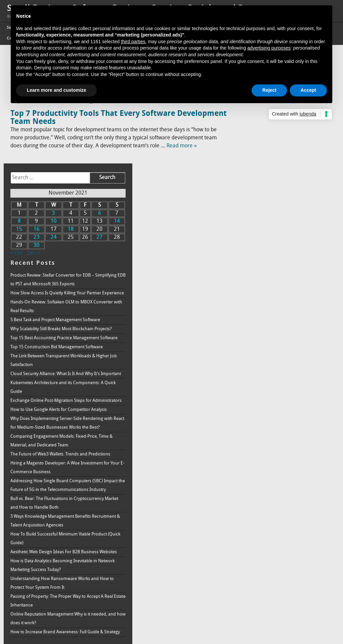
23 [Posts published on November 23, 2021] (260, 119)
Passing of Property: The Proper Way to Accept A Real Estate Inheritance (285, 578)
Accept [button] (308, 90)
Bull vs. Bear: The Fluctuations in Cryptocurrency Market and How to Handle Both (286, 472)
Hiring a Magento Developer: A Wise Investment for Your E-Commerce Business (285, 427)
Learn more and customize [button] (56, 90)
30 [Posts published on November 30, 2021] (260, 127)
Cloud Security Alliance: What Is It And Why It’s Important (284, 295)
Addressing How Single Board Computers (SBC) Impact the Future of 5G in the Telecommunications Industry (285, 450)
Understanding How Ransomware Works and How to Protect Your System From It (283, 560)
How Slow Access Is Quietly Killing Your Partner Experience (284, 188)
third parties (133, 42)
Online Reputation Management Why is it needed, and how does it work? (279, 596)
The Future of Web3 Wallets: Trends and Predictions (277, 410)
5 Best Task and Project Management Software (284, 219)
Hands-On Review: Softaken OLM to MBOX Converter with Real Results (280, 205)
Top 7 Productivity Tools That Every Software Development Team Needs (93, 118)
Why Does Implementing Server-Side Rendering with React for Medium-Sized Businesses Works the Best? (285, 370)
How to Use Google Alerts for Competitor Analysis (279, 348)
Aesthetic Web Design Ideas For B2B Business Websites (283, 525)
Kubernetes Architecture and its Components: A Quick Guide (285, 312)
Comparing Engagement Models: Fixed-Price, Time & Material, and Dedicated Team (283, 392)
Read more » (182, 146)
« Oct (245, 135)
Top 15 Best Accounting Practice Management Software (283, 250)
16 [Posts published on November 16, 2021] (260, 111)
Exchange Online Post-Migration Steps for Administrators (279, 330)
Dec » (262, 135)
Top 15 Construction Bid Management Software (285, 263)
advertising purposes (269, 48)
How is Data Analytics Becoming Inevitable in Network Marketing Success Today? (282, 543)
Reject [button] (269, 90)
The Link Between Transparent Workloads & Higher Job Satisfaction (281, 277)
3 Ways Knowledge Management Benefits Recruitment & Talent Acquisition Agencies (280, 489)
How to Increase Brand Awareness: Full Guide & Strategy (285, 614)
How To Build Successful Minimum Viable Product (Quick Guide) (279, 507)
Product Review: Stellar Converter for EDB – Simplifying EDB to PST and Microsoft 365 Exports (281, 166)
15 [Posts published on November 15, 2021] (246, 111)
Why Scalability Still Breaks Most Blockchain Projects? (280, 232)
